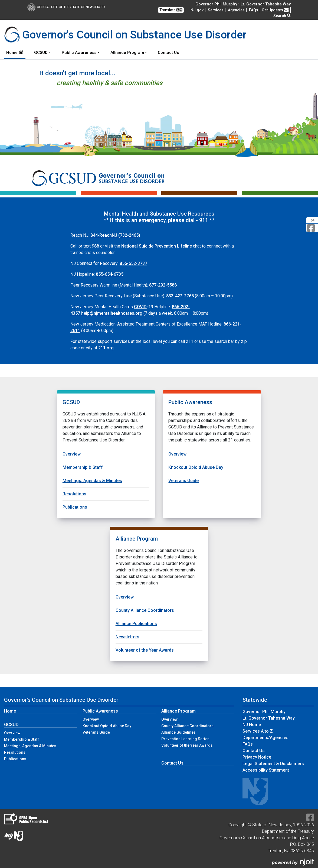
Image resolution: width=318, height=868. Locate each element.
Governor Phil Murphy (264, 712)
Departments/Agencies (265, 738)
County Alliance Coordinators (145, 610)
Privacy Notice (257, 757)
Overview (72, 454)
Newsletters (127, 637)
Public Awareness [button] (79, 53)
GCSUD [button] (41, 53)
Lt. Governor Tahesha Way (269, 718)
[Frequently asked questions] (254, 10)
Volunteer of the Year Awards (145, 650)
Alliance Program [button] (127, 53)
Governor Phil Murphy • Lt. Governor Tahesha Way (243, 4)
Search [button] (282, 16)
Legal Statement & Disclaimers (273, 764)
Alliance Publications (136, 624)
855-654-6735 (110, 274)
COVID (140, 307)
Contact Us (169, 52)
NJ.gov (197, 10)
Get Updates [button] (275, 10)
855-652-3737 (133, 263)
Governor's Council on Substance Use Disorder (61, 700)
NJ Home (252, 725)
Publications (75, 507)
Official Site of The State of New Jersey (66, 7)
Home (15, 53)
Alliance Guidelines (178, 732)
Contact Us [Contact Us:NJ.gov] (254, 751)
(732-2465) (115, 235)
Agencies (236, 10)
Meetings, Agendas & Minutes (92, 481)
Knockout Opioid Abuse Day (196, 467)
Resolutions (74, 494)
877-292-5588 (163, 285)
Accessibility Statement (266, 770)
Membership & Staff (83, 467)
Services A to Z (258, 731)
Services (216, 10)
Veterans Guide (183, 481)
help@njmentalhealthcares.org (112, 313)
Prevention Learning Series (185, 739)
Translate (171, 10)
